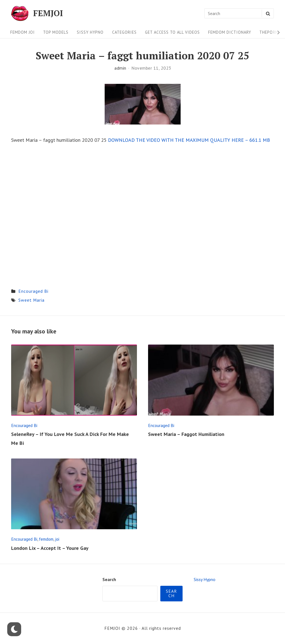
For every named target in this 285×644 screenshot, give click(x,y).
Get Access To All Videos (172, 32)
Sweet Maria (31, 300)
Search (109, 579)
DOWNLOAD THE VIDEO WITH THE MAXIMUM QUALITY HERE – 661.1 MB (189, 140)
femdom (46, 539)
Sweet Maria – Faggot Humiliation (186, 434)
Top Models (56, 32)
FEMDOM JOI (23, 32)
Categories (124, 32)
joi (57, 539)
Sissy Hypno (90, 32)
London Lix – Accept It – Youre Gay (50, 548)
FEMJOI (48, 13)
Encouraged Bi (33, 291)
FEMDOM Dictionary (230, 32)
